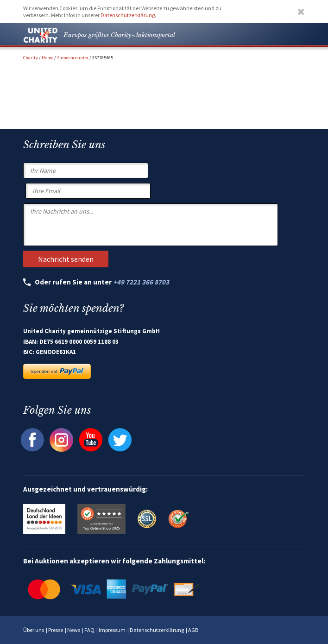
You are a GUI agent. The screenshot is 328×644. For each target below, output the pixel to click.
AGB (193, 630)
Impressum (112, 630)
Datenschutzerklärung (128, 15)
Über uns (34, 630)
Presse (56, 630)
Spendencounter (73, 58)
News (74, 630)
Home (47, 58)
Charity (31, 58)
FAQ (89, 630)
